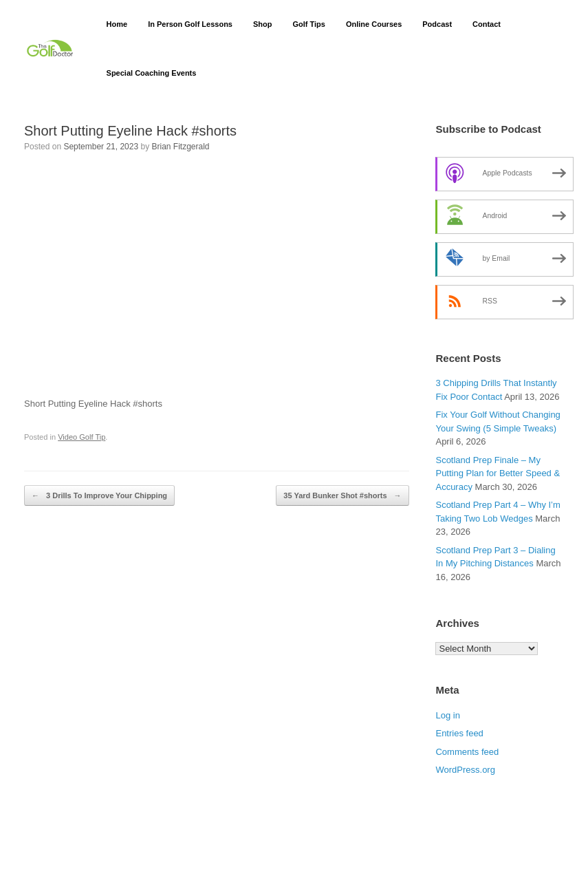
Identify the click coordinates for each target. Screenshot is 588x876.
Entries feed (459, 733)
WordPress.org (465, 770)
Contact (487, 24)
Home (117, 24)
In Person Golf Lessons (190, 24)
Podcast (437, 24)
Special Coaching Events (152, 73)
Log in (447, 715)
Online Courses (374, 24)
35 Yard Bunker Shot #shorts (342, 496)
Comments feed (467, 752)
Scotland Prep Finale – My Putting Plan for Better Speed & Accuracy (498, 473)
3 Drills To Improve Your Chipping (99, 496)
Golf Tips (308, 24)
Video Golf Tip (81, 437)
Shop (263, 24)
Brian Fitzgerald (181, 147)
